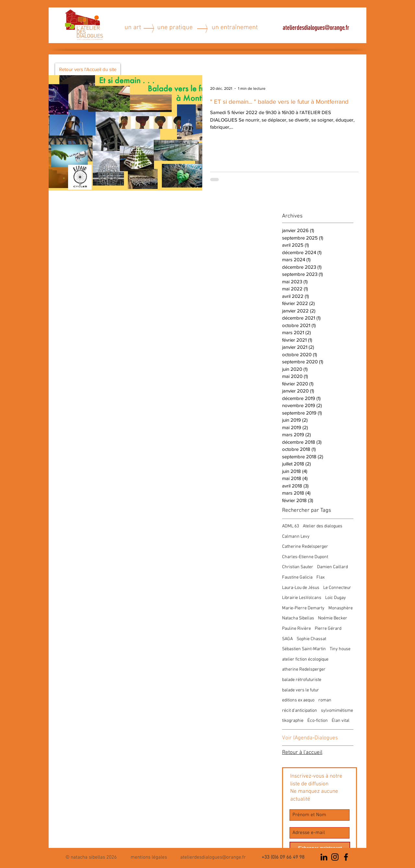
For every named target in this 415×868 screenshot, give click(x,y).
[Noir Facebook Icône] (346, 857)
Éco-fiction (318, 721)
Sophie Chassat (311, 639)
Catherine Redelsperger (305, 547)
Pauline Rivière (296, 629)
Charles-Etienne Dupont (305, 557)
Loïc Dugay (336, 598)
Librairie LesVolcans (302, 598)
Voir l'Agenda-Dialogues (310, 738)
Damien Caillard (332, 567)
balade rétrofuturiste (302, 680)
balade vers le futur (301, 690)
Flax (320, 577)
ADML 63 (290, 526)
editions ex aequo (298, 700)
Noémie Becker (333, 618)
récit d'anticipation (300, 711)
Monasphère (341, 608)
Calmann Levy (296, 537)
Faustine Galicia (297, 577)
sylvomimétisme (337, 711)
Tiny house (340, 649)
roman (325, 700)
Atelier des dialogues (323, 526)
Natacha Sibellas (298, 618)
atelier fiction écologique (305, 659)
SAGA (287, 639)
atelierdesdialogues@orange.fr (316, 28)
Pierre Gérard (328, 629)
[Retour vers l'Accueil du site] (88, 69)
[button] (149, 857)
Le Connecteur (337, 588)
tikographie (293, 721)
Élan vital (341, 721)
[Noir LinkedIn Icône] (324, 857)
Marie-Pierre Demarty (303, 608)
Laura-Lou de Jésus (301, 588)
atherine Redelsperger (304, 669)
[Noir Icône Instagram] (335, 857)
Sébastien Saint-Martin (304, 649)
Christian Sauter (298, 567)
